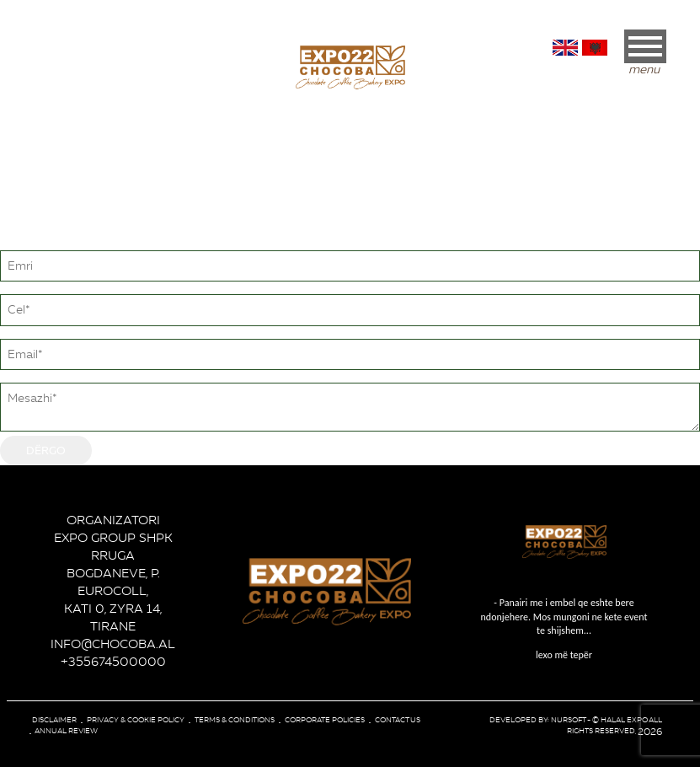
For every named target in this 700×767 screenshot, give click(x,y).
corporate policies (325, 720)
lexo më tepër (564, 628)
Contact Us (398, 720)
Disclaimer (54, 720)
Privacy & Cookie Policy (136, 720)
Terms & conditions (235, 720)
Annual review (66, 731)
